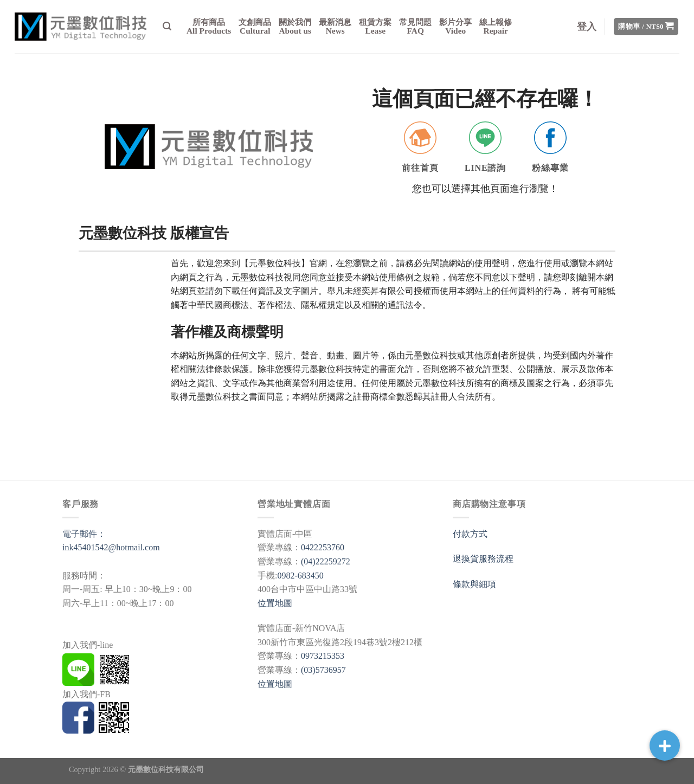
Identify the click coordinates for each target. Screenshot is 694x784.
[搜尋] (167, 26)
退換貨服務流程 (483, 559)
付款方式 (470, 534)
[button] (665, 746)
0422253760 (323, 547)
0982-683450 (300, 576)
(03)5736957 (323, 670)
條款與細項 (474, 584)
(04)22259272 (326, 561)
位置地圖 (275, 603)
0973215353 (323, 656)
